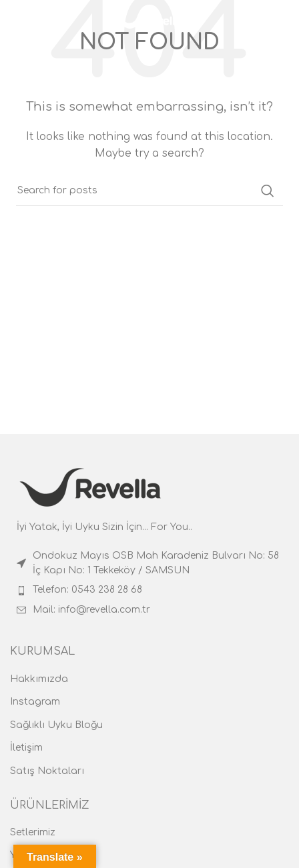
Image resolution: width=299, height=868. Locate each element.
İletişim (26, 748)
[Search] (282, 20)
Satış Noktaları (47, 771)
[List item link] (149, 564)
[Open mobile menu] (34, 20)
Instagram (35, 702)
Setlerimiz (33, 832)
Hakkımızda (39, 679)
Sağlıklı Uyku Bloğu (56, 725)
